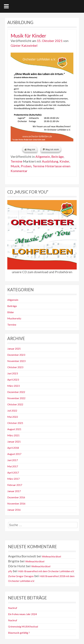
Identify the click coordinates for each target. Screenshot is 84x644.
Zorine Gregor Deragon (21, 576)
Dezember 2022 (16, 392)
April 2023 (13, 380)
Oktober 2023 (15, 367)
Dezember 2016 (16, 497)
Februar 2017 (15, 485)
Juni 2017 (13, 460)
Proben (26, 166)
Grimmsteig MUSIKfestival (23, 626)
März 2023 (13, 386)
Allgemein (43, 157)
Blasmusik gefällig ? (19, 633)
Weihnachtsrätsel (51, 556)
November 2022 (16, 398)
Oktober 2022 (15, 404)
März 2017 (13, 479)
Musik (15, 166)
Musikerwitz (14, 318)
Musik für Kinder (28, 36)
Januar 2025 (14, 349)
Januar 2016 (14, 510)
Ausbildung (50, 161)
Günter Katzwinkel (24, 45)
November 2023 (16, 361)
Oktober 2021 (15, 423)
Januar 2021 (14, 441)
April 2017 (13, 472)
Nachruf (13, 608)
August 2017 (14, 454)
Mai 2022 (13, 417)
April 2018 (13, 448)
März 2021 (13, 435)
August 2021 (14, 429)
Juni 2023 (13, 373)
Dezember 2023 (16, 355)
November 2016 (16, 503)
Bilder (11, 312)
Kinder (64, 161)
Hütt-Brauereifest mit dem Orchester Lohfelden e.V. (46, 571)
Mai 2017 (13, 466)
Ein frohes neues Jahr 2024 (22, 614)
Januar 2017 (14, 491)
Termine (17, 161)
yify (10, 571)
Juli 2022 (12, 411)
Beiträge (57, 157)
